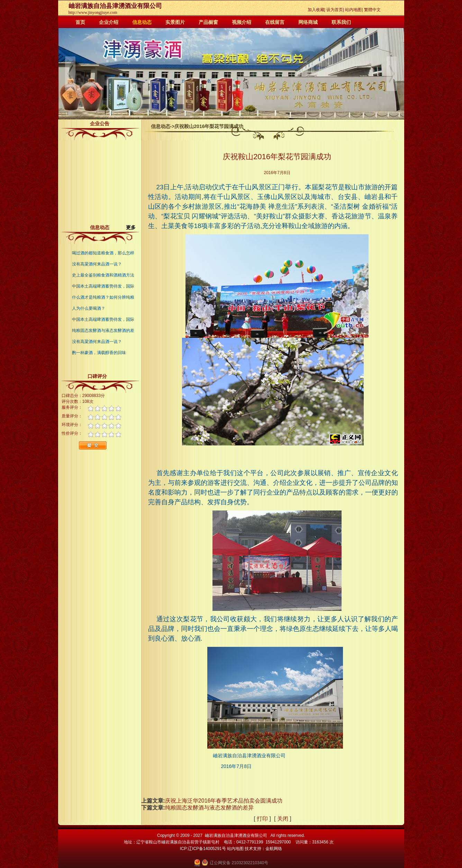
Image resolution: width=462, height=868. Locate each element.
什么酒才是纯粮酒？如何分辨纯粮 (103, 297)
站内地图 (353, 10)
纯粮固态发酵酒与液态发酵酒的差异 (210, 808)
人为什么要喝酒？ (89, 308)
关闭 (283, 819)
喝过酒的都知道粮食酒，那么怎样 (103, 253)
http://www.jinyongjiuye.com (93, 12)
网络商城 (308, 22)
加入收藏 (316, 10)
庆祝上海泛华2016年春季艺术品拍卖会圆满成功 (224, 801)
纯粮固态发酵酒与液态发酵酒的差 (103, 331)
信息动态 (142, 22)
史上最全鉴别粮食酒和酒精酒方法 (103, 275)
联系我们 (341, 22)
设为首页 (335, 10)
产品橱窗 (208, 22)
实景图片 (175, 22)
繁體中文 (372, 10)
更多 (134, 227)
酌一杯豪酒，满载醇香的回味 (99, 353)
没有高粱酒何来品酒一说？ (97, 264)
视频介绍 (242, 22)
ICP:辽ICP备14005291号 (203, 849)
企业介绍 (109, 22)
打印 (262, 819)
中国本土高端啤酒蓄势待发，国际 (103, 286)
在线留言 (275, 22)
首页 (80, 22)
